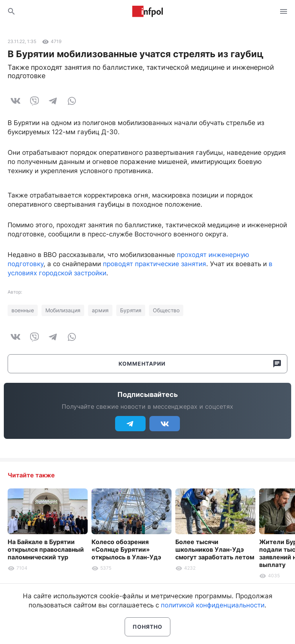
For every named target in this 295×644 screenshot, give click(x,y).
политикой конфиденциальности (213, 605)
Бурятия (131, 310)
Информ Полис (147, 11)
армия (100, 310)
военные (23, 310)
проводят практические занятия (155, 264)
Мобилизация (63, 310)
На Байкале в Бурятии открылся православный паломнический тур (46, 549)
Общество (166, 310)
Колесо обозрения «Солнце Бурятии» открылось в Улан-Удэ (126, 549)
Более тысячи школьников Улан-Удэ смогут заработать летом (215, 549)
